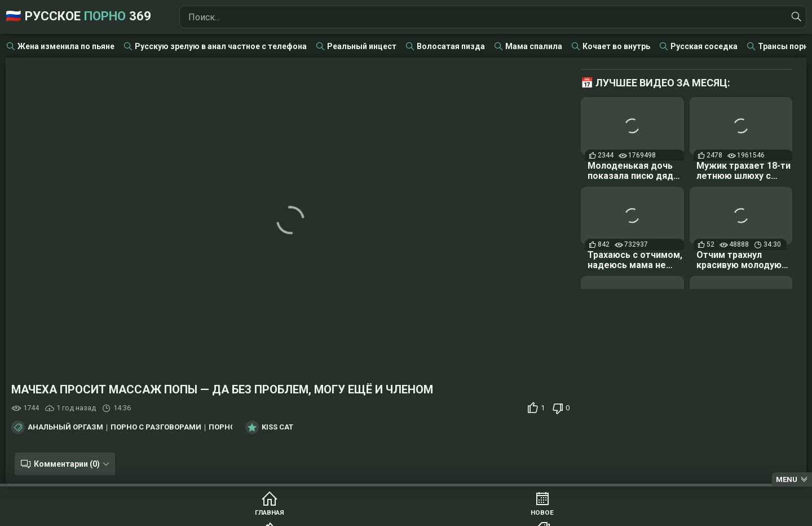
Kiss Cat (277, 427)
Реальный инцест (362, 46)
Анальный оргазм (65, 427)
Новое (277, 515)
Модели (622, 515)
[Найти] (795, 17)
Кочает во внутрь (616, 46)
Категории (449, 515)
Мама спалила (534, 46)
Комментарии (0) (63, 464)
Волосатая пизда (451, 46)
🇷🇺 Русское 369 (97, 17)
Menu (787, 479)
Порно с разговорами (156, 427)
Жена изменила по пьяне (66, 46)
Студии (535, 515)
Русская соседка (704, 46)
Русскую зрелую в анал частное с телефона (221, 46)
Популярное (363, 515)
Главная (191, 515)
